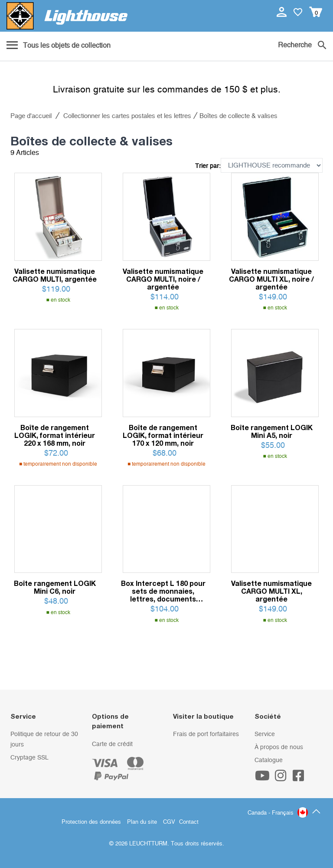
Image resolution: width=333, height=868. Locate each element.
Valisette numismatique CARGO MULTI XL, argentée (271, 591)
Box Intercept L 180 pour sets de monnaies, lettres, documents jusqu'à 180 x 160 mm (163, 591)
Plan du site (142, 822)
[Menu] (59, 46)
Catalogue (269, 760)
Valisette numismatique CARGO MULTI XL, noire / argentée (271, 279)
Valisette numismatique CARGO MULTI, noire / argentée (163, 279)
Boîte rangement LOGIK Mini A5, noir (272, 431)
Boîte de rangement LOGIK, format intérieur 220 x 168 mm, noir (55, 435)
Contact (189, 822)
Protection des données (91, 822)
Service (265, 734)
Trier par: (208, 166)
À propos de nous (279, 747)
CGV (169, 822)
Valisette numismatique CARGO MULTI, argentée (55, 275)
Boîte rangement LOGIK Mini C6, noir (55, 587)
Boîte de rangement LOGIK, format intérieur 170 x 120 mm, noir (163, 435)
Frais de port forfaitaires (206, 734)
